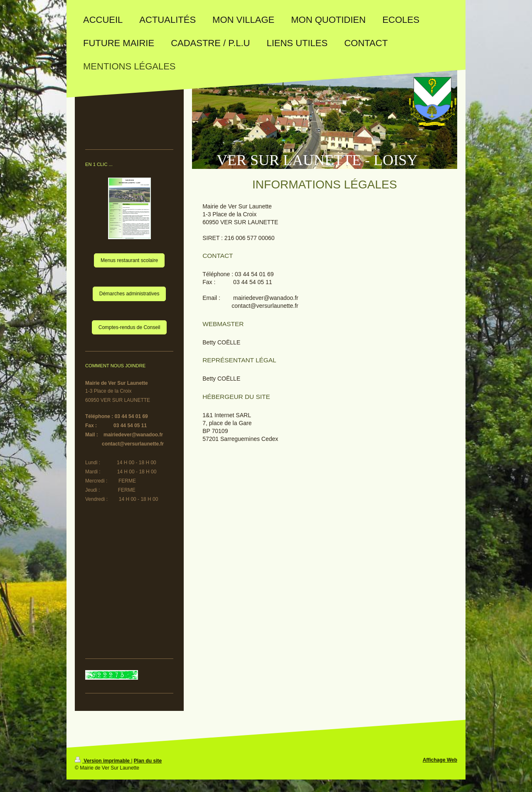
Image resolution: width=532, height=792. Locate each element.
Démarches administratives (129, 294)
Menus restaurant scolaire (129, 260)
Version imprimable (103, 761)
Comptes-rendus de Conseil (129, 327)
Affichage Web (440, 760)
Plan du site (148, 761)
